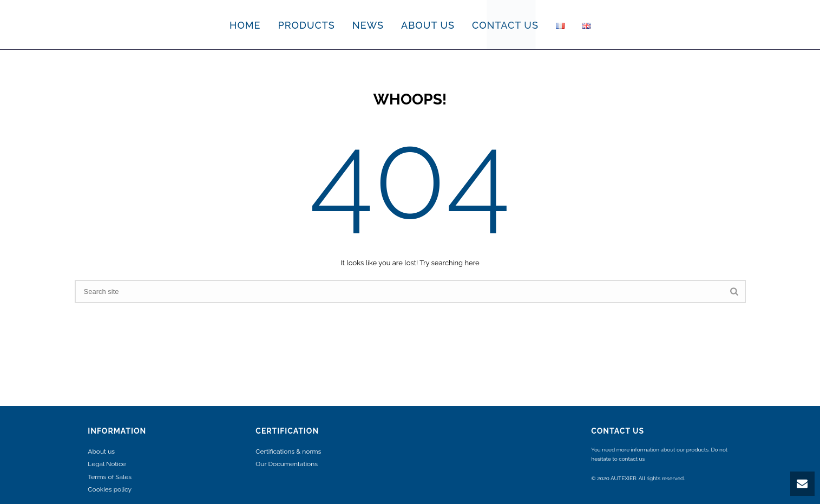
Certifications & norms (288, 451)
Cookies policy (110, 489)
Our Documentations (287, 464)
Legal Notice (107, 464)
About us (101, 451)
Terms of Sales (110, 477)
